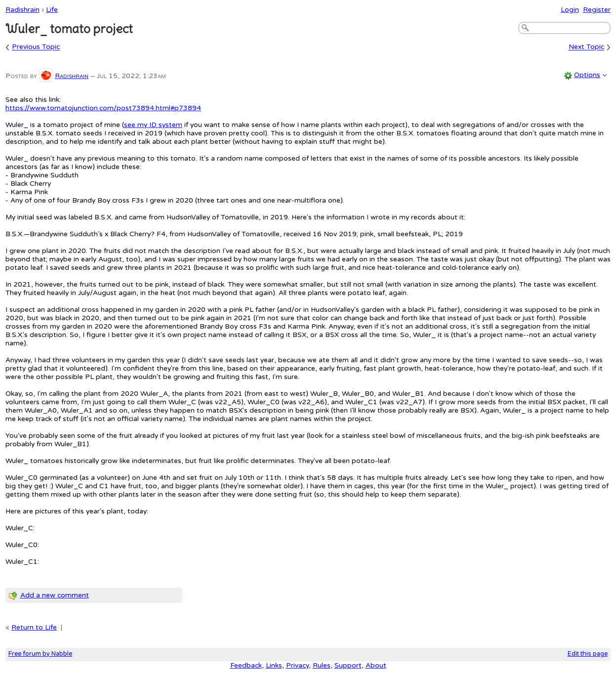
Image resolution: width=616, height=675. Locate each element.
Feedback (246, 665)
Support (348, 665)
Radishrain (22, 10)
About (376, 665)
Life (52, 10)
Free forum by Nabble (40, 654)
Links (274, 665)
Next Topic (586, 47)
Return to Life (34, 627)
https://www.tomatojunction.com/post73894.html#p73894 (103, 108)
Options (587, 75)
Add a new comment (55, 595)
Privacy (297, 665)
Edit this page (588, 654)
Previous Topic (36, 47)
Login (570, 10)
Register (597, 10)
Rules (322, 665)
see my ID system (153, 125)
